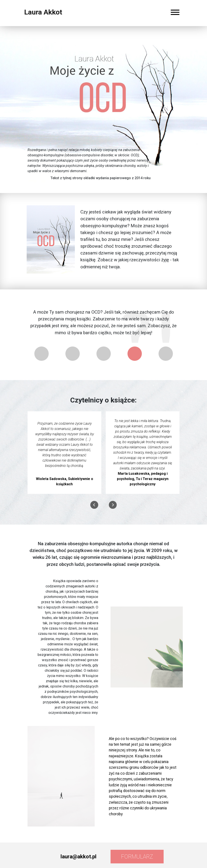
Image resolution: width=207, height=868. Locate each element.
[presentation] (94, 506)
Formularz (137, 857)
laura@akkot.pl (79, 857)
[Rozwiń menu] (175, 13)
